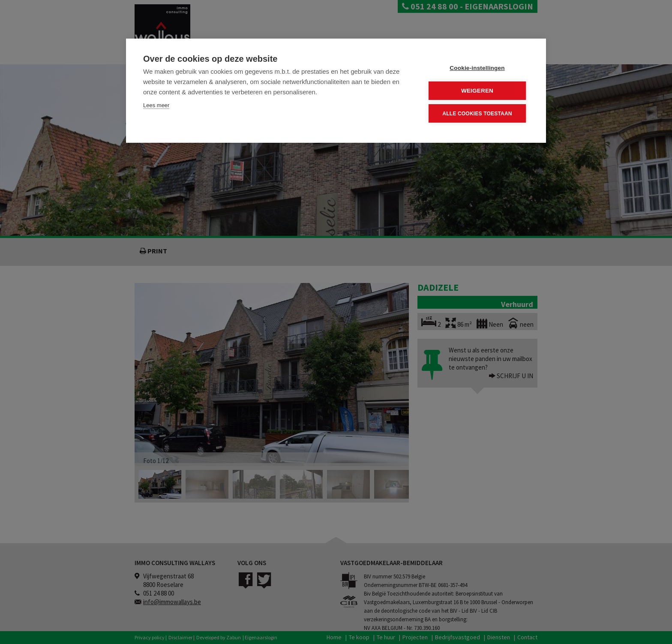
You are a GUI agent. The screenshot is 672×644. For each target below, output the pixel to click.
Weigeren (477, 91)
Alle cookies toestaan (477, 114)
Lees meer (156, 105)
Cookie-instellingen (477, 68)
